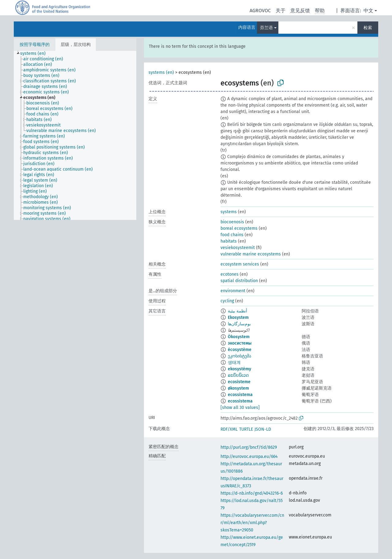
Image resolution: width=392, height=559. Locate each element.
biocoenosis (232, 222)
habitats (229, 241)
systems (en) (161, 72)
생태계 (234, 363)
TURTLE (246, 429)
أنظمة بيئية (237, 311)
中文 (368, 11)
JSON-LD (263, 429)
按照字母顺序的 (35, 45)
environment (233, 291)
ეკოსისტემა (239, 356)
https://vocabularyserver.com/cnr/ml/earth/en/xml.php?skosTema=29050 (252, 523)
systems (229, 212)
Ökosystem (239, 337)
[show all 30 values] (240, 408)
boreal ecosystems (239, 228)
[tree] (75, 135)
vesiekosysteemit (238, 248)
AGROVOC (260, 11)
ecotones (230, 274)
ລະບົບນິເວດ (238, 375)
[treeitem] (36, 54)
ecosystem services (240, 264)
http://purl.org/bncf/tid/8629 (249, 447)
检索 (368, 28)
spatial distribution (239, 281)
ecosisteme (239, 382)
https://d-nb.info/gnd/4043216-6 (252, 493)
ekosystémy (239, 369)
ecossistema (240, 395)
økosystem (238, 388)
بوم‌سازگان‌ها (239, 324)
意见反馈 (300, 11)
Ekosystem (238, 317)
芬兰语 (266, 28)
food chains (232, 235)
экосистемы (240, 343)
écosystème (240, 350)
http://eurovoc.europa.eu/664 (249, 457)
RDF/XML (229, 429)
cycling (227, 301)
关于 (281, 11)
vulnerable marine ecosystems (251, 254)
